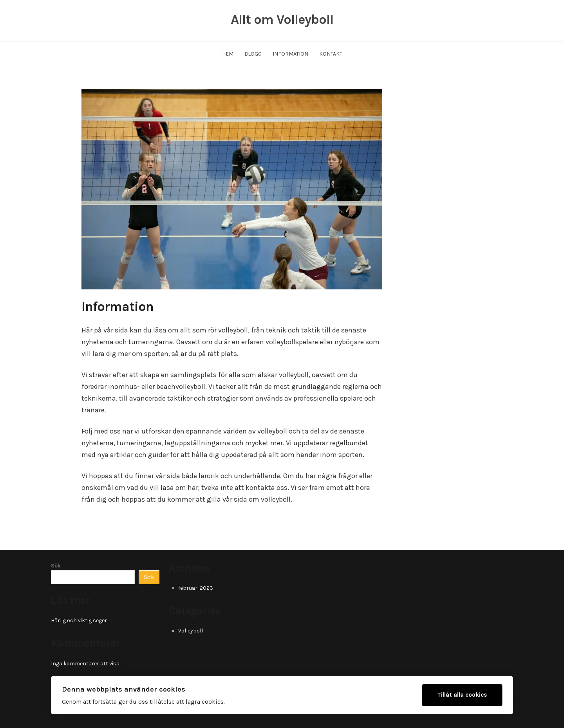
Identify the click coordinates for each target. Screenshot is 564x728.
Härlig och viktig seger (79, 621)
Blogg (253, 54)
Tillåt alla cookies (462, 695)
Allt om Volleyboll (282, 20)
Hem (228, 54)
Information (290, 54)
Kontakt (331, 54)
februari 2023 (196, 588)
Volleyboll (191, 631)
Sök (56, 566)
